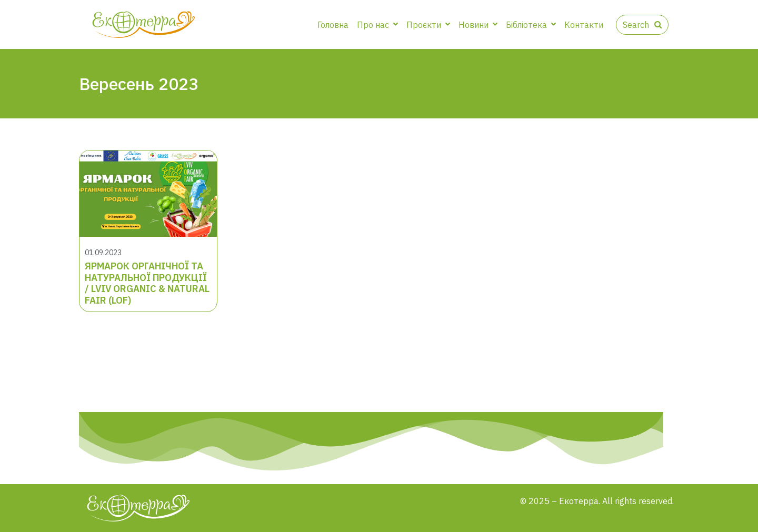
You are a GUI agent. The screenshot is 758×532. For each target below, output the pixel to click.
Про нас (377, 25)
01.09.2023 (103, 253)
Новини (478, 25)
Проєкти (428, 25)
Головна (333, 25)
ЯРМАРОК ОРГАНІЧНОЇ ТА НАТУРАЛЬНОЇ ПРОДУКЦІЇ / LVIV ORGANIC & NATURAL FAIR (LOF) (147, 283)
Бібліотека (531, 25)
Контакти (584, 25)
